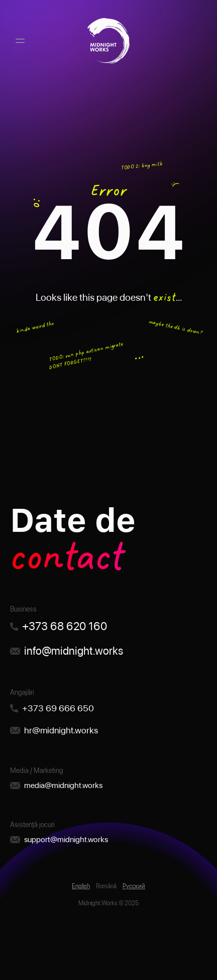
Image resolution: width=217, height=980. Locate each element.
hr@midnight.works (61, 730)
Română (106, 886)
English (81, 886)
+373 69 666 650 (58, 708)
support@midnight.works (66, 839)
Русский (134, 886)
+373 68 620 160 (65, 626)
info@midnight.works (74, 651)
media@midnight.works (63, 785)
